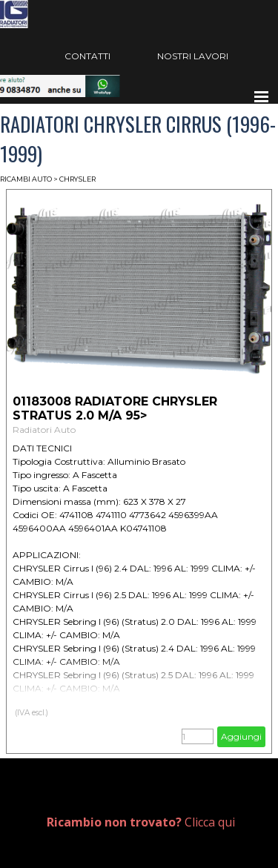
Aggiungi (241, 736)
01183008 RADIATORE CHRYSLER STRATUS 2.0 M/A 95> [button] (115, 408)
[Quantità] (198, 736)
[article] (139, 471)
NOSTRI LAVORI (193, 56)
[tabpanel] (152, 822)
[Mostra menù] (262, 96)
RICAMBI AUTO (26, 179)
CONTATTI (87, 56)
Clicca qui (141, 822)
